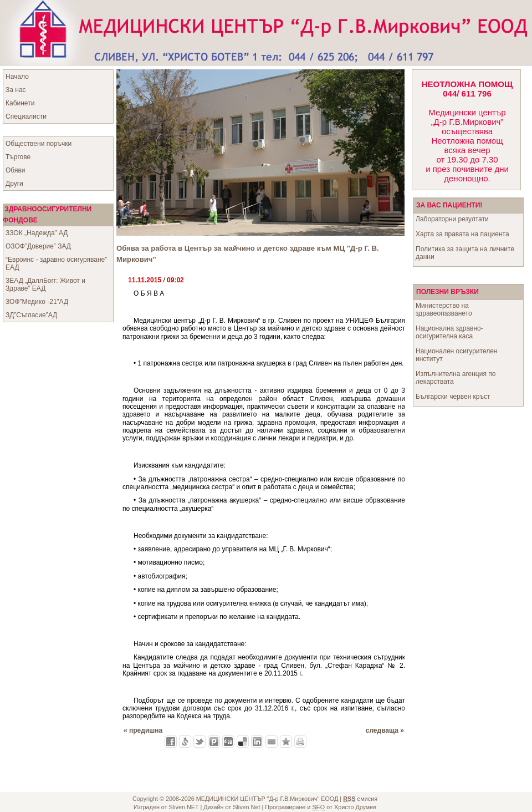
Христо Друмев (355, 807)
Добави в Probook (214, 742)
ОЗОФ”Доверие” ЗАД (38, 246)
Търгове (18, 157)
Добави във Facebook (171, 742)
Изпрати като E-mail (272, 742)
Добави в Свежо (185, 742)
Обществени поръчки (39, 144)
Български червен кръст (453, 397)
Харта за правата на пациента (462, 234)
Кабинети (20, 103)
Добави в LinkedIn (257, 742)
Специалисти (26, 116)
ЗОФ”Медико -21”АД (37, 302)
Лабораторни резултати (452, 219)
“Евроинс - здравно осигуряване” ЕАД (56, 263)
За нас (16, 90)
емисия (360, 799)
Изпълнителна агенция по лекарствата (456, 378)
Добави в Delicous (243, 742)
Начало (17, 77)
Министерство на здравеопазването (444, 309)
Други (14, 184)
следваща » (385, 730)
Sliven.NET (184, 807)
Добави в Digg (228, 742)
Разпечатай (300, 742)
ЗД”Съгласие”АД (31, 315)
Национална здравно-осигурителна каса (449, 332)
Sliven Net (246, 807)
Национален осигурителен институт (456, 355)
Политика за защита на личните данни (465, 253)
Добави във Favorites (286, 742)
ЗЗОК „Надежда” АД (37, 233)
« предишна (143, 730)
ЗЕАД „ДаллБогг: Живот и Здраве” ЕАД (45, 285)
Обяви (16, 170)
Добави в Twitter (199, 742)
